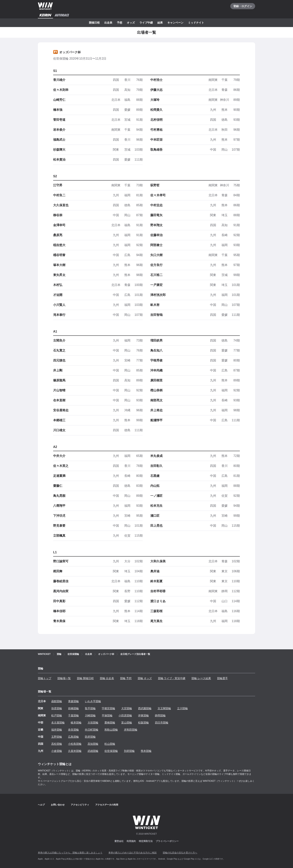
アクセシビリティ (80, 805)
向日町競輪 (92, 730)
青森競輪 (73, 701)
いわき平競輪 (93, 701)
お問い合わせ (58, 805)
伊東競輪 (143, 715)
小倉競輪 (57, 751)
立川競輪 (182, 708)
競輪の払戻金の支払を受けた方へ (180, 853)
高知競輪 (93, 744)
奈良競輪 (73, 730)
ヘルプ (41, 805)
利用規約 (131, 841)
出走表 (108, 23)
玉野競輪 (57, 737)
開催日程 (94, 23)
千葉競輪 (73, 715)
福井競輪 (57, 730)
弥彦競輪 (57, 708)
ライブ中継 (146, 23)
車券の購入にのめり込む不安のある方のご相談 (133, 853)
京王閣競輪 (164, 708)
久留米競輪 (75, 751)
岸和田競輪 (131, 730)
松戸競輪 (57, 715)
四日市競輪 (162, 723)
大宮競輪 (127, 708)
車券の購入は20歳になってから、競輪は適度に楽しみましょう (70, 853)
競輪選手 (222, 678)
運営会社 (119, 841)
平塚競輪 (107, 715)
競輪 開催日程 (85, 678)
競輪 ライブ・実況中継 (172, 678)
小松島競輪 (75, 744)
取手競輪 (90, 708)
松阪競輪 (143, 723)
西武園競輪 (145, 708)
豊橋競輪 (110, 723)
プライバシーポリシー (167, 841)
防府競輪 (90, 737)
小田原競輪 (125, 715)
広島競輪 (73, 737)
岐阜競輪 (76, 723)
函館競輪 (57, 701)
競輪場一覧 (64, 678)
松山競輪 (110, 744)
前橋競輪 (73, 708)
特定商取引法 (146, 841)
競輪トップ (45, 678)
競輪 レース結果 (201, 678)
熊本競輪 (146, 751)
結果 (160, 23)
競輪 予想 (126, 678)
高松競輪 (57, 744)
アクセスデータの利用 (107, 805)
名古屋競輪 (58, 723)
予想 (120, 23)
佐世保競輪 (111, 751)
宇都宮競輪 (108, 708)
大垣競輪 (93, 723)
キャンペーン (175, 23)
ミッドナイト (196, 23)
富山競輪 (127, 723)
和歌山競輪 (111, 730)
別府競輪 (129, 751)
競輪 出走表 (107, 678)
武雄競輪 (93, 751)
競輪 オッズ (145, 678)
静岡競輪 (160, 715)
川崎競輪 (90, 715)
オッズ (131, 23)
